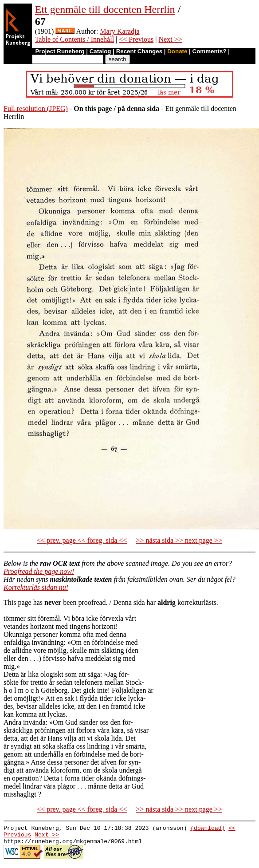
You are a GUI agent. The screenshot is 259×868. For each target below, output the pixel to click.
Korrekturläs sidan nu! (36, 587)
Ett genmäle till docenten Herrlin (105, 9)
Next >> (171, 39)
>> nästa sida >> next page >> (179, 540)
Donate (177, 51)
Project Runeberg (60, 51)
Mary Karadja (120, 31)
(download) (208, 829)
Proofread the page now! (39, 571)
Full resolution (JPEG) (36, 108)
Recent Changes (139, 51)
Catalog (100, 51)
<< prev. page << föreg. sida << (82, 540)
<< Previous (136, 39)
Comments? (210, 51)
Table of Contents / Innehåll (75, 39)
